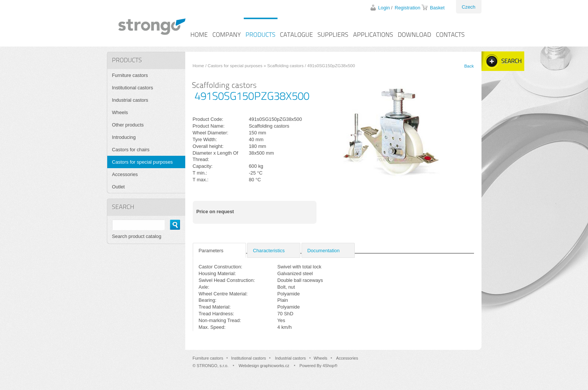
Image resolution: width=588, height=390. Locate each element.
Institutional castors (133, 88)
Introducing (124, 137)
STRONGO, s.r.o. (213, 366)
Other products (128, 125)
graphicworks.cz (274, 366)
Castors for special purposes (235, 66)
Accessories (125, 174)
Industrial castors (130, 100)
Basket (437, 8)
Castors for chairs (131, 150)
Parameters (211, 251)
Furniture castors (130, 75)
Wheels (120, 112)
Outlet (118, 187)
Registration (408, 8)
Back (469, 66)
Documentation (324, 251)
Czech (468, 7)
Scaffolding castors (286, 66)
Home (199, 66)
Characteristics (269, 251)
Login (384, 8)
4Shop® (330, 366)
